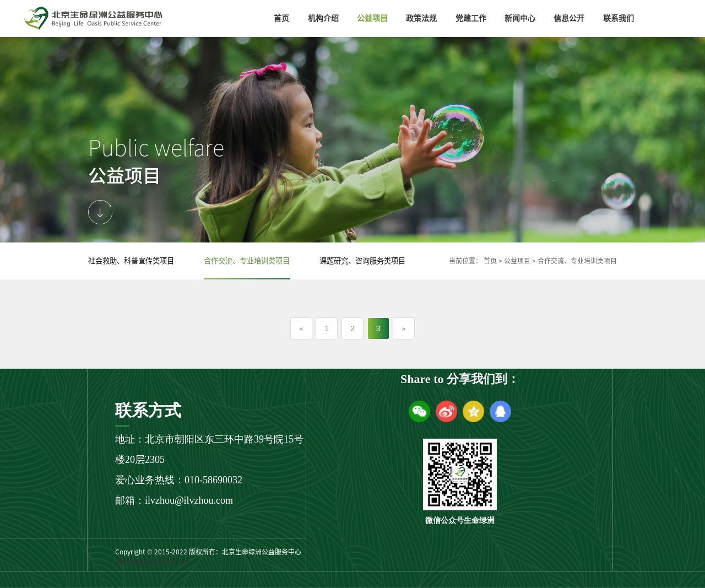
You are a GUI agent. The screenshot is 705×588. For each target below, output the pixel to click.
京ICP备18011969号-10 (151, 562)
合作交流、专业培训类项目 (247, 261)
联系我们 (619, 18)
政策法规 (421, 18)
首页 (281, 18)
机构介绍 (323, 18)
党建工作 (471, 18)
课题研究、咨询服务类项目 (362, 261)
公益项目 (372, 18)
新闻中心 (520, 18)
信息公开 (569, 18)
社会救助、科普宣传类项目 (131, 261)
